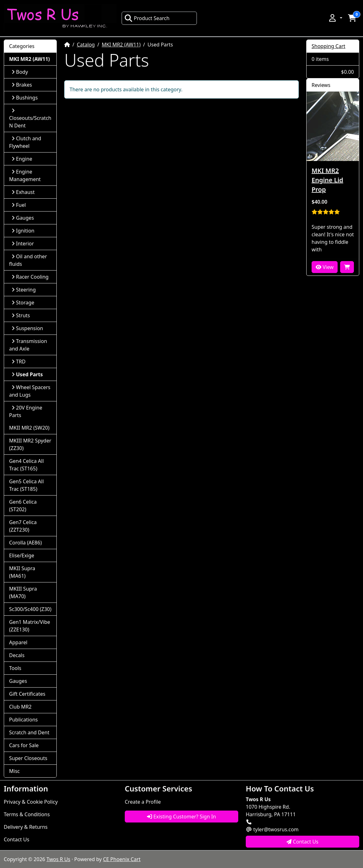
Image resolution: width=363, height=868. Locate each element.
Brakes (22, 85)
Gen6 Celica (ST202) (23, 506)
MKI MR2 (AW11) (121, 45)
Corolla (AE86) (25, 543)
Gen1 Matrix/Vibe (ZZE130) (30, 626)
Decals (17, 655)
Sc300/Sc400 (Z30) (30, 609)
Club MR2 (20, 707)
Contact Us (16, 839)
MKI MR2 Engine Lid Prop (327, 180)
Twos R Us (58, 859)
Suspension (27, 328)
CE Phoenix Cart (122, 859)
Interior (23, 244)
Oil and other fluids (28, 260)
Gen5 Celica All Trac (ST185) (26, 485)
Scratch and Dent (29, 732)
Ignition (23, 231)
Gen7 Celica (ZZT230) (23, 526)
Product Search (147, 18)
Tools (15, 668)
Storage (23, 303)
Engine (22, 159)
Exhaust (23, 192)
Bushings (25, 98)
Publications (23, 720)
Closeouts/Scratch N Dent (30, 118)
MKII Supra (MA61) (22, 572)
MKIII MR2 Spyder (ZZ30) (30, 444)
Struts (21, 315)
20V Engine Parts (26, 411)
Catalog (86, 45)
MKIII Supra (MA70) (23, 592)
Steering (24, 290)
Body (20, 72)
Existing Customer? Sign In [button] (181, 817)
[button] (335, 18)
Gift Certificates (27, 694)
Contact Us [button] (302, 842)
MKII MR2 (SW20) (29, 428)
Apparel (18, 642)
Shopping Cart (329, 46)
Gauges (23, 218)
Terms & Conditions (27, 814)
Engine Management (25, 175)
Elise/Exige (22, 555)
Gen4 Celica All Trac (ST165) (26, 465)
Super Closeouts (28, 758)
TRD (19, 362)
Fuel (19, 205)
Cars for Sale (24, 745)
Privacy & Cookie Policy (31, 802)
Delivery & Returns (26, 827)
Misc (14, 771)
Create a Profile (143, 802)
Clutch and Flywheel (25, 142)
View (325, 267)
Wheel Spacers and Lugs (30, 391)
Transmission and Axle (28, 345)
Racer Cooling (30, 277)
